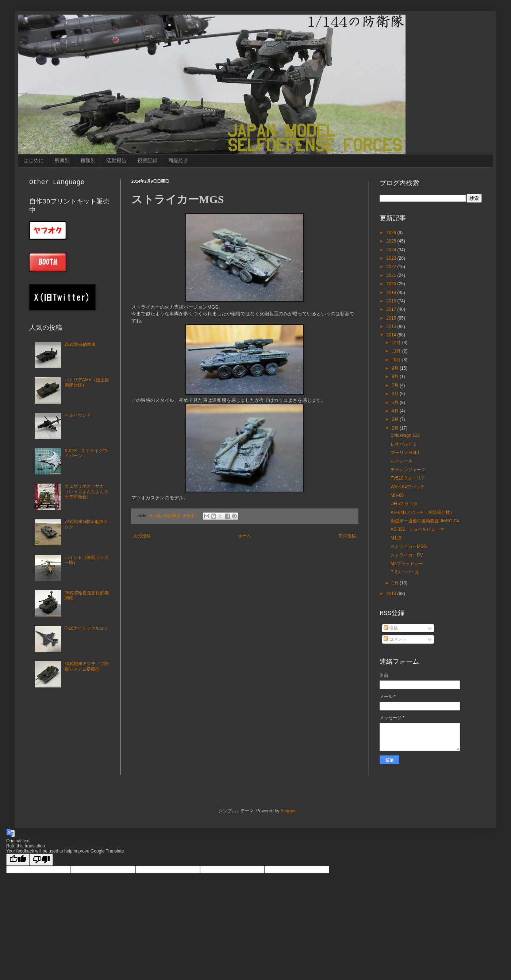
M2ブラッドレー (407, 564)
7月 (396, 385)
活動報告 (116, 160)
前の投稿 (347, 536)
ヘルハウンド (78, 415)
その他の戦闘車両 (164, 516)
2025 (392, 241)
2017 (392, 309)
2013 (392, 594)
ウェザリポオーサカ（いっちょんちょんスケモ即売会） (87, 491)
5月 (396, 403)
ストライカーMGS (409, 546)
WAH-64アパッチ (408, 487)
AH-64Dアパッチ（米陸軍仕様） (422, 512)
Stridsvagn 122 (405, 435)
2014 (392, 335)
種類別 (88, 160)
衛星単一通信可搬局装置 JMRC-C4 (425, 521)
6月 (396, 394)
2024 (392, 250)
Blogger (288, 811)
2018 (392, 301)
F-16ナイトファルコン (87, 628)
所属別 (62, 160)
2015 (392, 327)
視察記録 (147, 160)
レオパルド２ (404, 444)
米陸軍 (189, 516)
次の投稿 (142, 536)
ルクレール (401, 461)
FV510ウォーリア (408, 478)
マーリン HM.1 (405, 453)
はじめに (34, 160)
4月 (396, 411)
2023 (392, 258)
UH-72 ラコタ (404, 504)
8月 (396, 377)
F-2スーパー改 (405, 572)
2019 (392, 293)
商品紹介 (178, 160)
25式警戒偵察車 (80, 344)
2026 (392, 233)
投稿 (391, 628)
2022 (392, 267)
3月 (396, 419)
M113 (396, 538)
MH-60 (397, 495)
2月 (396, 428)
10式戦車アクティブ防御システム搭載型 (87, 666)
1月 (396, 583)
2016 (392, 318)
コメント (395, 639)
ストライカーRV (407, 555)
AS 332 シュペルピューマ (417, 529)
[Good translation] (18, 860)
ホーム (245, 536)
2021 (392, 275)
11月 (397, 351)
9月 (396, 368)
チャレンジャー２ (408, 470)
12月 (397, 343)
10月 (397, 360)
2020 (392, 284)
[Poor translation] (41, 860)
